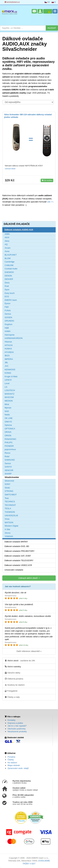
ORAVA (8, 432)
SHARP (8, 474)
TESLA (8, 508)
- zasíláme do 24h (20, 660)
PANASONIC (11, 439)
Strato (7, 488)
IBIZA (7, 356)
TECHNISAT (10, 505)
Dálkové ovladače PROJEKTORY (19, 551)
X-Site (7, 529)
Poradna (11, 757)
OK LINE (9, 418)
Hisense (8, 342)
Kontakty (12, 720)
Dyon (7, 290)
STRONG (9, 491)
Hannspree (10, 335)
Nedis (7, 415)
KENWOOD (10, 370)
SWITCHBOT (11, 495)
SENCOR (9, 470)
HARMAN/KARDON (14, 338)
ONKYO (8, 422)
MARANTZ (10, 394)
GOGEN (8, 317)
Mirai (7, 404)
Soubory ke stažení (15, 685)
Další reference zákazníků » (29, 651)
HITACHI (9, 345)
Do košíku (47, 180)
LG (6, 387)
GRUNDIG (9, 321)
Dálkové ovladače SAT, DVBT (18, 556)
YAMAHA (9, 536)
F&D (7, 307)
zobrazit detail (10, 169)
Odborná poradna (14, 679)
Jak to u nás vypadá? (17, 726)
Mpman (8, 408)
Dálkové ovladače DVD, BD (17, 546)
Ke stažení (12, 763)
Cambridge (10, 262)
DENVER (9, 279)
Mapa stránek (14, 765)
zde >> (50, 202)
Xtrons (8, 533)
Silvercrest (9, 481)
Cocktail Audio (11, 269)
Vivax (7, 519)
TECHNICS (10, 502)
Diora (7, 283)
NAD (7, 411)
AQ (6, 244)
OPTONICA (10, 429)
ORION (8, 436)
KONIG (8, 373)
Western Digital (11, 526)
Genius (8, 314)
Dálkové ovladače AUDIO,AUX (19, 230)
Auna (7, 251)
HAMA (8, 331)
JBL (6, 362)
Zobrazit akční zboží (29, 578)
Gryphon (9, 324)
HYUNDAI (9, 352)
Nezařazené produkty (17, 731)
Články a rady (12, 697)
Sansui (8, 463)
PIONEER (9, 446)
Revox (8, 453)
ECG (7, 296)
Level (7, 383)
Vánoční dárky (13, 673)
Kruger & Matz (11, 376)
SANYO (8, 467)
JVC (7, 366)
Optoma (8, 425)
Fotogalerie (11, 691)
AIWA (7, 234)
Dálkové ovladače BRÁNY (16, 542)
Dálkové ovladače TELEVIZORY (19, 560)
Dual (7, 286)
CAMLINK (9, 265)
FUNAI (8, 310)
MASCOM (9, 397)
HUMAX (8, 349)
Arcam (8, 248)
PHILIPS (9, 442)
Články (11, 760)
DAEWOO (9, 272)
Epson (8, 303)
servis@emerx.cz (12, 2)
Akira (7, 241)
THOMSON (10, 512)
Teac (7, 498)
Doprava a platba (15, 723)
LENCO (8, 380)
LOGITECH (10, 390)
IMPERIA (9, 359)
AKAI (7, 237)
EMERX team (11, 300)
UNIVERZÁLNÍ (11, 516)
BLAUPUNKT (11, 255)
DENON (8, 276)
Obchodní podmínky (17, 729)
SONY (8, 484)
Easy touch (10, 293)
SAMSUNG (10, 460)
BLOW (8, 258)
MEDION (9, 401)
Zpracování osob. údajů (18, 768)
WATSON (9, 522)
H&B (7, 328)
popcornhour (10, 449)
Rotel (7, 456)
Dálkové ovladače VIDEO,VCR (18, 565)
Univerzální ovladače (14, 570)
